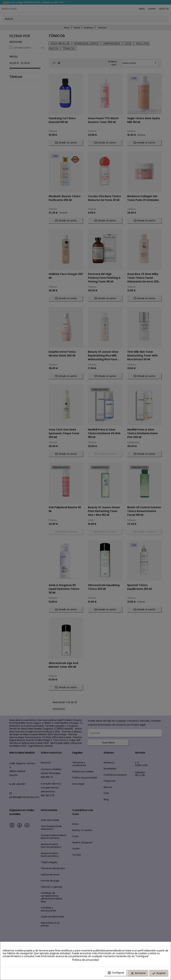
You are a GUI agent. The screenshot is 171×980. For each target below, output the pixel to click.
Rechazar (138, 974)
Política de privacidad (85, 961)
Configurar (116, 974)
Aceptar (159, 974)
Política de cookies (136, 954)
